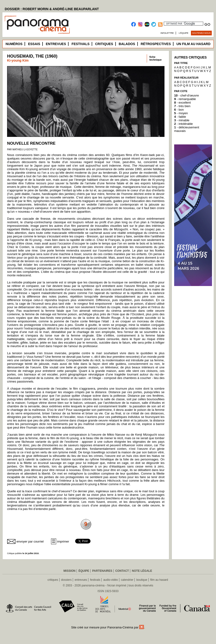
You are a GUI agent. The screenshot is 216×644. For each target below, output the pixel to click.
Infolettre (167, 33)
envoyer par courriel (30, 541)
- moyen (181, 113)
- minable (182, 120)
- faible (180, 117)
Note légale (142, 571)
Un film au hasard (193, 44)
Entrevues (56, 44)
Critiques (104, 44)
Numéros (14, 44)
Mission (70, 571)
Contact (122, 571)
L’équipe (184, 33)
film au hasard (159, 580)
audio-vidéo (111, 580)
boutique (142, 580)
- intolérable (184, 124)
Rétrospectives (156, 44)
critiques (53, 580)
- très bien (182, 106)
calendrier (127, 580)
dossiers (66, 580)
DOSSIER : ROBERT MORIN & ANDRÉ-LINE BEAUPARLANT (52, 9)
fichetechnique (156, 58)
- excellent (182, 103)
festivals (95, 580)
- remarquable (185, 99)
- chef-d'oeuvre (186, 95)
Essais (34, 44)
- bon (179, 110)
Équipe (84, 571)
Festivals (81, 44)
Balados (127, 44)
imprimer (63, 541)
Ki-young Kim (18, 60)
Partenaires (102, 571)
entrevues (81, 580)
